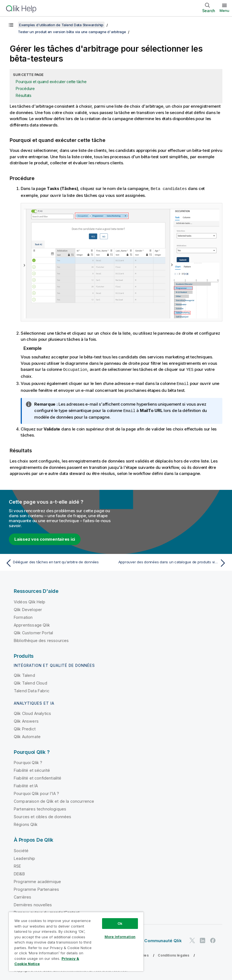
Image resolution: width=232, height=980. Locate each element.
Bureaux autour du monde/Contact (47, 911)
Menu (224, 10)
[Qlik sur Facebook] (213, 940)
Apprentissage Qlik (32, 624)
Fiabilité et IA (26, 785)
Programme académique (37, 880)
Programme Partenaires (36, 888)
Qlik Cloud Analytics (32, 712)
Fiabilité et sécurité (32, 769)
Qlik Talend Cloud (30, 682)
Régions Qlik (26, 823)
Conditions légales (174, 954)
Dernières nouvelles (33, 904)
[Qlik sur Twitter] (192, 940)
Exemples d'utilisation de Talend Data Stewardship (61, 25)
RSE (17, 865)
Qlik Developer (28, 608)
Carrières (22, 896)
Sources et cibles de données (42, 816)
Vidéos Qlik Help (30, 601)
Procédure (25, 89)
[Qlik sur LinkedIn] (202, 940)
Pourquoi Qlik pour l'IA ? (36, 792)
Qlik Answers (26, 720)
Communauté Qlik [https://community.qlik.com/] (163, 940)
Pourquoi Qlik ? (28, 761)
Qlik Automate (27, 735)
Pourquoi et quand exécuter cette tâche (51, 82)
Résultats (24, 95)
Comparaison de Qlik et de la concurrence (54, 800)
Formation (23, 616)
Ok (120, 923)
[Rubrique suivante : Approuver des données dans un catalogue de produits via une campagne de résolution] (173, 562)
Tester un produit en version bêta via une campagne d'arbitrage (72, 32)
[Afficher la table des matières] (11, 25)
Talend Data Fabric (32, 690)
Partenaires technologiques (40, 808)
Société (21, 850)
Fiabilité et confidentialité (38, 777)
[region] (76, 941)
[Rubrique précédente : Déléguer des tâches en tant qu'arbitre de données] (59, 562)
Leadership (25, 857)
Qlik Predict (25, 728)
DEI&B (19, 873)
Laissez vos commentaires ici (45, 538)
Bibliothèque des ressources (41, 639)
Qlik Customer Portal (33, 632)
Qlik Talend (24, 674)
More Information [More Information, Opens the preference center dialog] (120, 937)
